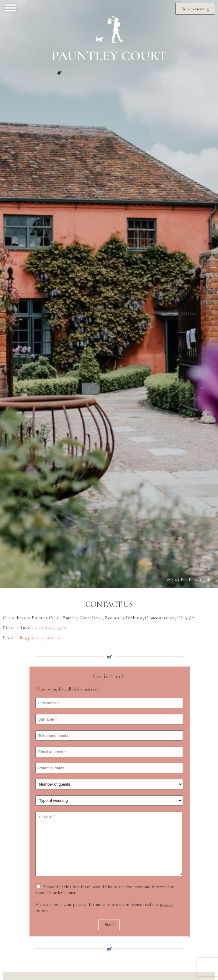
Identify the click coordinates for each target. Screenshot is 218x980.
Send (109, 925)
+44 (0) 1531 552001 (52, 628)
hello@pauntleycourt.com (39, 638)
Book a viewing (195, 9)
